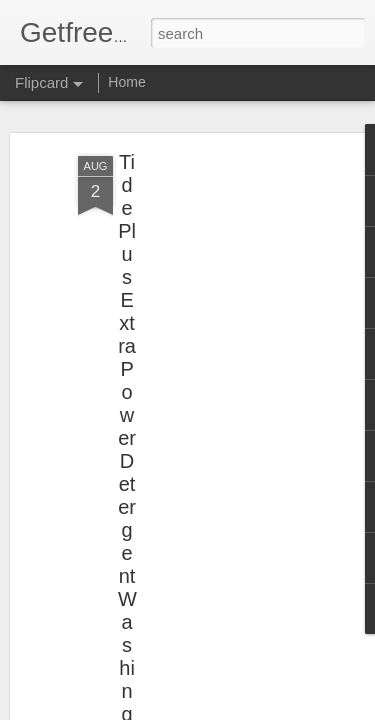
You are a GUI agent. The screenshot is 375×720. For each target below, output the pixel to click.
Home (126, 82)
